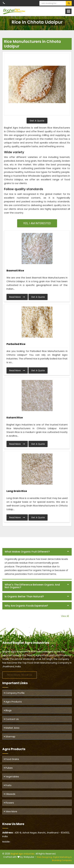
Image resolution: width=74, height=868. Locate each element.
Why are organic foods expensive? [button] (26, 606)
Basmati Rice (15, 271)
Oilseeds (10, 794)
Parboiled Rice (16, 344)
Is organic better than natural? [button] (24, 596)
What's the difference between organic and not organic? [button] (32, 586)
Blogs (8, 710)
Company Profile (14, 693)
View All (65, 616)
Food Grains (12, 759)
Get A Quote (37, 121)
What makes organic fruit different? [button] (27, 552)
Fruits (8, 785)
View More (11, 811)
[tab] (37, 552)
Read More (17, 297)
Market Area (12, 728)
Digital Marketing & (62, 857)
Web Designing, (44, 857)
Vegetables (12, 777)
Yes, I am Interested (37, 223)
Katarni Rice (15, 418)
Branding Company (62, 860)
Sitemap (10, 736)
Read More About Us (20, 675)
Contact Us (11, 719)
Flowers (9, 803)
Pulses (8, 768)
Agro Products (13, 702)
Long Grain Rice (17, 491)
